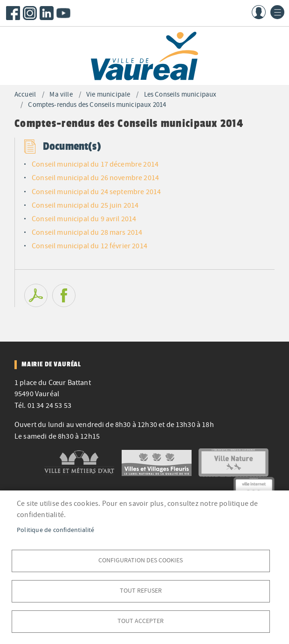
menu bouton (277, 12)
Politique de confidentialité (56, 530)
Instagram (30, 13)
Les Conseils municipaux (180, 94)
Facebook (13, 13)
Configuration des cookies (141, 560)
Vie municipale (108, 94)
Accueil (25, 94)
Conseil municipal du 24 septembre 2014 (96, 192)
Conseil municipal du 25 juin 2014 (85, 205)
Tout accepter (141, 621)
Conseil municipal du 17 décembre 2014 (95, 164)
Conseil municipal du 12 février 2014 (89, 246)
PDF (36, 295)
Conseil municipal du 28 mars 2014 (87, 232)
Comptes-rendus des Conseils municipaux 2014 (97, 105)
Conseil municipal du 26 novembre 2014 (95, 178)
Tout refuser (141, 591)
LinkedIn (47, 13)
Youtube (63, 13)
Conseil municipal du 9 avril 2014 (84, 219)
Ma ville (61, 94)
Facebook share (64, 295)
